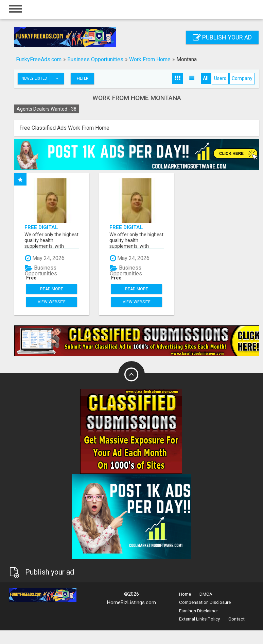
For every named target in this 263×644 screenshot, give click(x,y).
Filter (83, 78)
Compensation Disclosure (205, 602)
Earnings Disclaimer (198, 611)
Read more (52, 289)
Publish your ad (222, 37)
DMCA (206, 594)
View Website (52, 302)
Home (185, 594)
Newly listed (42, 79)
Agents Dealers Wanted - (47, 109)
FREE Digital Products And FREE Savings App (51, 227)
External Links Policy (199, 619)
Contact (236, 619)
